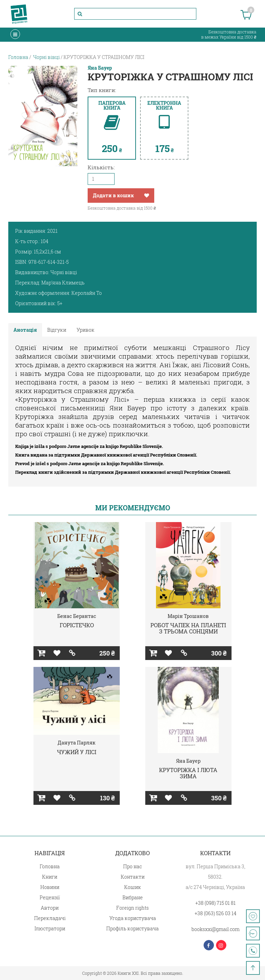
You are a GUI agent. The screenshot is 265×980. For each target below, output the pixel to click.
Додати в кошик (113, 195)
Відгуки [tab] (57, 330)
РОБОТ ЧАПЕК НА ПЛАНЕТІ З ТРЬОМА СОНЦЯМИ (188, 628)
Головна (50, 866)
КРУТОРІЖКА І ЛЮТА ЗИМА (188, 773)
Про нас (132, 866)
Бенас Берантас (77, 616)
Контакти (133, 877)
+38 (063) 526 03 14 (215, 913)
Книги (50, 877)
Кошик (133, 887)
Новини (50, 887)
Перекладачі (50, 918)
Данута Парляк (77, 743)
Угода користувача (133, 918)
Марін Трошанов (188, 616)
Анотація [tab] (25, 330)
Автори (50, 908)
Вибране (133, 897)
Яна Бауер (100, 68)
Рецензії (50, 897)
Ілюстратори (50, 928)
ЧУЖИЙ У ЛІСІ (77, 752)
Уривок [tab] (86, 330)
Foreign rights (132, 908)
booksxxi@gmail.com (215, 929)
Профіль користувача (132, 928)
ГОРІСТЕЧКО (77, 625)
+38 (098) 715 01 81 (215, 903)
